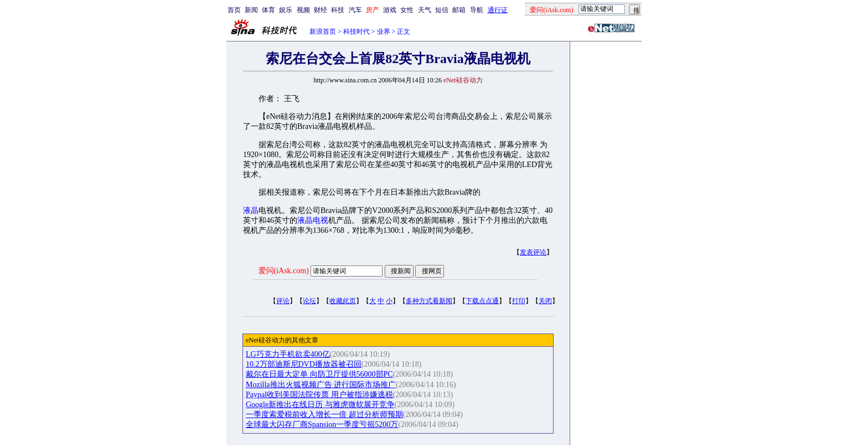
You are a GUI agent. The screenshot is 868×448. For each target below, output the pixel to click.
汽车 (355, 10)
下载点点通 (482, 301)
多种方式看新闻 (429, 301)
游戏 (390, 10)
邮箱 (459, 10)
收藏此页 (343, 301)
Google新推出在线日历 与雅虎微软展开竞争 (320, 405)
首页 (234, 10)
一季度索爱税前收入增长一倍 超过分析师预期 (324, 415)
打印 (519, 301)
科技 (338, 10)
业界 (384, 32)
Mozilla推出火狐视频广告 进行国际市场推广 (321, 385)
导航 (477, 10)
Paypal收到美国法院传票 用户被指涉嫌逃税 (319, 395)
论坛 (309, 301)
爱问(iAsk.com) (284, 271)
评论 (283, 301)
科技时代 (356, 32)
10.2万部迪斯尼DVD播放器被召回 (304, 364)
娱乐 (286, 10)
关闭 (545, 301)
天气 (425, 10)
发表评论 (533, 252)
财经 (321, 10)
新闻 (251, 10)
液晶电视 (313, 220)
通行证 (498, 10)
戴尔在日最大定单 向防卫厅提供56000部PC (319, 374)
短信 (442, 10)
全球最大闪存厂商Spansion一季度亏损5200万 (322, 424)
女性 (407, 10)
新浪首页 (323, 32)
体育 (268, 10)
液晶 (251, 210)
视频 (303, 10)
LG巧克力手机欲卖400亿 (288, 354)
